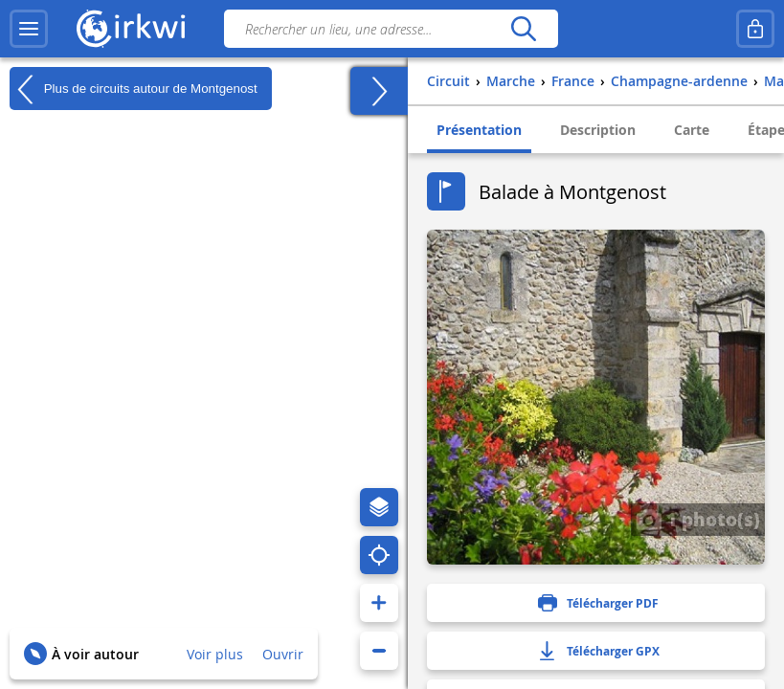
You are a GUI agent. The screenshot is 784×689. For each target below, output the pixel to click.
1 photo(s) (698, 519)
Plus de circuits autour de (134, 89)
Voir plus (215, 654)
